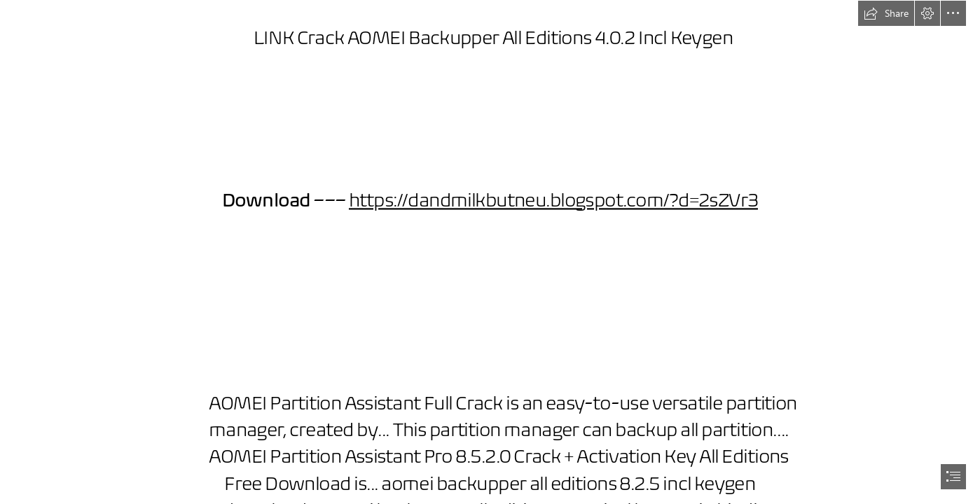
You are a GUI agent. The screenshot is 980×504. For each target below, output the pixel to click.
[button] (886, 13)
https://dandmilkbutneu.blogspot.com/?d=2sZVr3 (553, 200)
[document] (490, 252)
